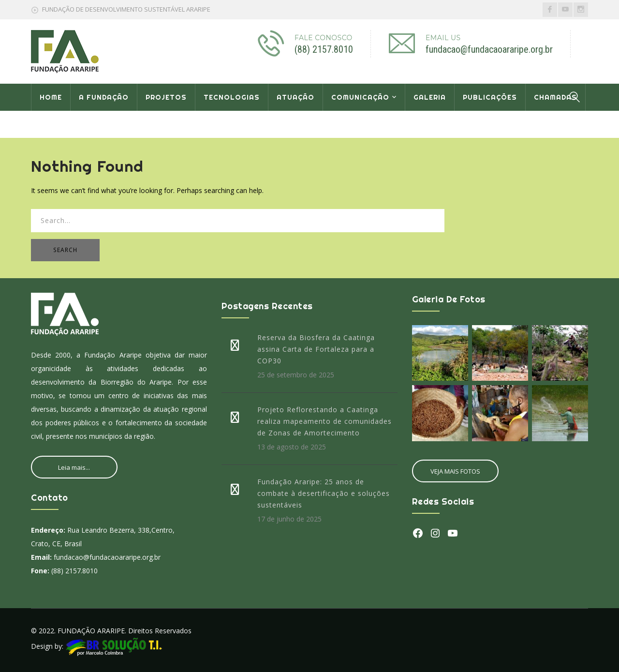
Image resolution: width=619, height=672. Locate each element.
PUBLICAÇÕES (490, 97)
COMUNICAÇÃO (360, 97)
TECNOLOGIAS (232, 97)
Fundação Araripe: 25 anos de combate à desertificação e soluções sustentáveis (324, 493)
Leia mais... (74, 467)
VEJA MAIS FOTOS (455, 471)
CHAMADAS (555, 97)
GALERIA (430, 97)
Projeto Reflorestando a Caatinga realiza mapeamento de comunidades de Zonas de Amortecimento (324, 421)
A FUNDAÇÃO (104, 97)
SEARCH (65, 250)
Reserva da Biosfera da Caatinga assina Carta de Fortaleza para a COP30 (316, 349)
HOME (51, 97)
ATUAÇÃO (295, 97)
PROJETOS (166, 97)
